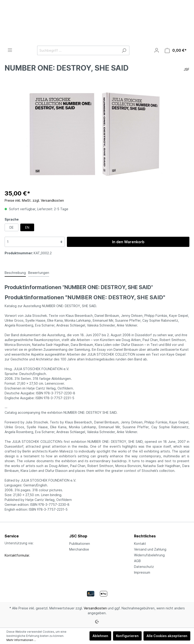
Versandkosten (95, 608)
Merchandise (79, 549)
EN (27, 227)
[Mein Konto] (157, 50)
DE (12, 227)
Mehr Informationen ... (21, 640)
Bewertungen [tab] (39, 273)
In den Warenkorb (128, 242)
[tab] (15, 273)
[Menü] (10, 50)
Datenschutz (144, 567)
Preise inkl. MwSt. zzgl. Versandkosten (34, 200)
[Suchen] (124, 50)
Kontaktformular (17, 555)
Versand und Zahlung (150, 549)
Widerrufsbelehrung (149, 555)
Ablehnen (100, 636)
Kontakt (140, 544)
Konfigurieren (127, 636)
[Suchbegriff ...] (78, 50)
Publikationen (80, 544)
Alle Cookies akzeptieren (167, 636)
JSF (187, 69)
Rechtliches (145, 536)
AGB (137, 561)
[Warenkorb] (176, 50)
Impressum (142, 572)
